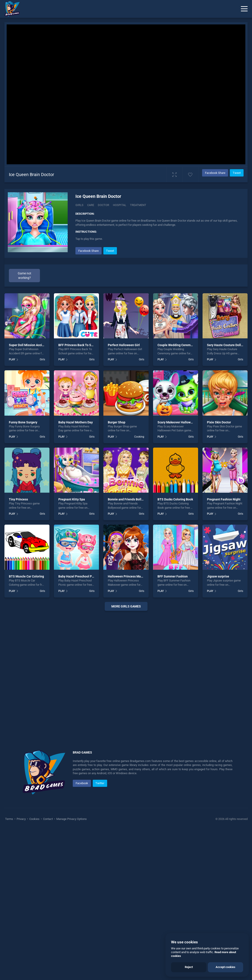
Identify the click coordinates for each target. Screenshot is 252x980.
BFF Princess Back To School (79, 345)
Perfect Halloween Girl (124, 345)
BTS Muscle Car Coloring (26, 576)
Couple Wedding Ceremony (177, 345)
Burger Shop (117, 422)
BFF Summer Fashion (173, 576)
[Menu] (244, 9)
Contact (48, 819)
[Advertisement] (126, 675)
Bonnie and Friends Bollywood (129, 499)
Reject (189, 967)
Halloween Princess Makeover (129, 576)
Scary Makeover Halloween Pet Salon (184, 422)
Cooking (139, 437)
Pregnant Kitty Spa (72, 499)
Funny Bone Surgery (23, 422)
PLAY (12, 359)
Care (91, 205)
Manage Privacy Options (71, 819)
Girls (79, 205)
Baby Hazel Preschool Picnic (78, 576)
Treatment (138, 205)
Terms (9, 819)
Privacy (21, 819)
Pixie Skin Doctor (219, 422)
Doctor (103, 205)
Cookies (34, 819)
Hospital (120, 205)
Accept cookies (225, 967)
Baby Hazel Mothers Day (76, 422)
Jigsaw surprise (218, 576)
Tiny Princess (18, 499)
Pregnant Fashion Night (224, 499)
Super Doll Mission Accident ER (31, 345)
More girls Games (126, 606)
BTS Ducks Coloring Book (175, 499)
